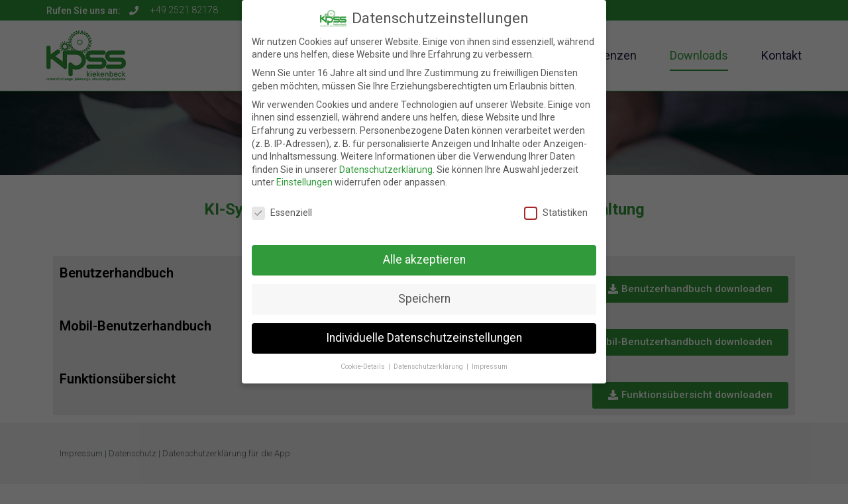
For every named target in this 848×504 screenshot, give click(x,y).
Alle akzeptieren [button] (424, 252)
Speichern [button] (424, 291)
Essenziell (282, 206)
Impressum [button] (490, 359)
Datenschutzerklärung (386, 162)
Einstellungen (304, 175)
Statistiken (556, 206)
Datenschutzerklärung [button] (429, 359)
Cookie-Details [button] (364, 359)
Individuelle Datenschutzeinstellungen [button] (424, 330)
